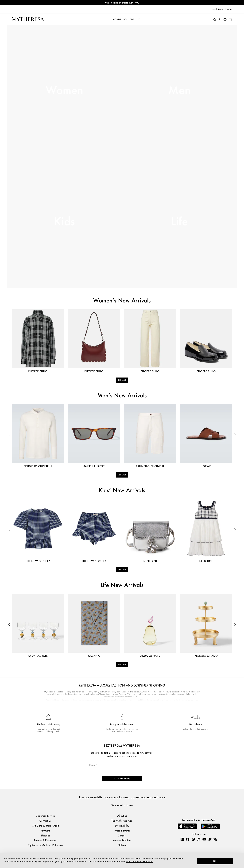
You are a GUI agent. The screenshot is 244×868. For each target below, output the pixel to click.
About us (122, 816)
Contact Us (45, 821)
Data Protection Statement (140, 862)
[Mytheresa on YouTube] (204, 839)
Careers (122, 835)
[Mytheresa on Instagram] (199, 839)
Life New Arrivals (122, 585)
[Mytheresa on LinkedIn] (182, 839)
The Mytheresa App (122, 821)
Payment (45, 830)
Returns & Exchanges (45, 840)
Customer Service (45, 816)
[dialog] (122, 861)
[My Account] (220, 19)
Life (180, 222)
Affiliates (122, 845)
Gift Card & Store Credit (45, 826)
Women (64, 91)
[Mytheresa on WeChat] (215, 839)
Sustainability (122, 826)
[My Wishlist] (225, 19)
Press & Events (122, 830)
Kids (64, 222)
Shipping (45, 835)
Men (179, 91)
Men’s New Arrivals (122, 396)
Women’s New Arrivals (122, 301)
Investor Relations (122, 840)
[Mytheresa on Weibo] (210, 839)
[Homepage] (28, 19)
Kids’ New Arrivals (122, 491)
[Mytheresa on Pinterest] (193, 839)
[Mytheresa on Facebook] (188, 839)
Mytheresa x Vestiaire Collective (45, 845)
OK (215, 861)
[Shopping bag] (230, 19)
